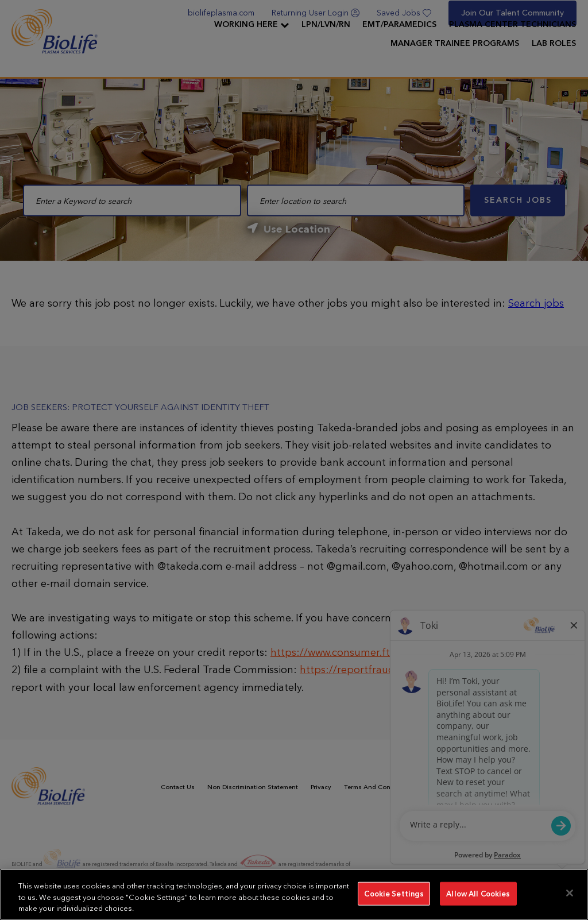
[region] (294, 894)
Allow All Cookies (478, 893)
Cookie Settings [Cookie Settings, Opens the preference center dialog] (394, 893)
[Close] (570, 893)
